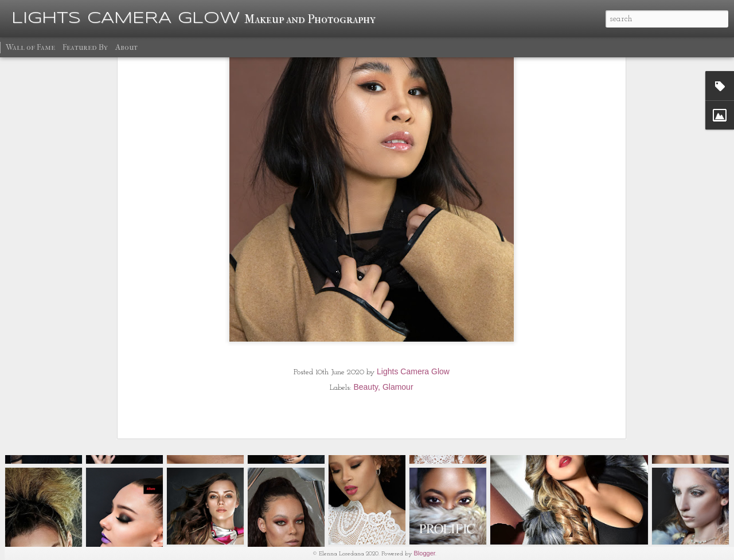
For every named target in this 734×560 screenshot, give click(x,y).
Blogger (425, 553)
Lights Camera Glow (413, 303)
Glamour (398, 319)
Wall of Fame (30, 47)
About (126, 47)
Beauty (366, 319)
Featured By (85, 47)
